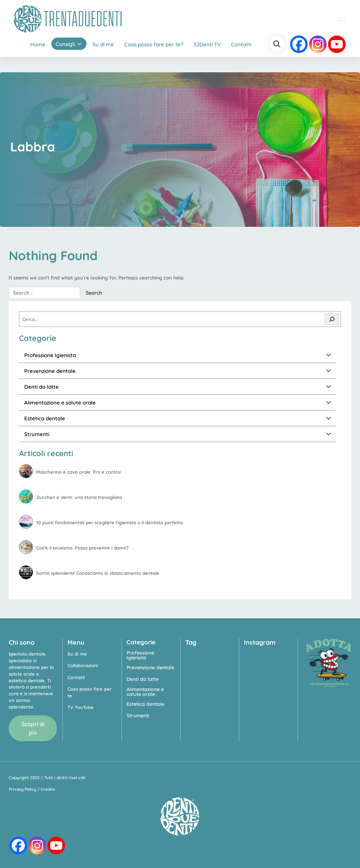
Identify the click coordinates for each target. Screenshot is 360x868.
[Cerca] (332, 319)
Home (38, 44)
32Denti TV (207, 44)
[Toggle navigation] (342, 19)
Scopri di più (33, 728)
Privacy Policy (22, 789)
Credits (48, 789)
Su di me (103, 44)
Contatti (241, 44)
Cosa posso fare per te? (154, 44)
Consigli (65, 44)
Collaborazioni (83, 665)
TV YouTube (81, 707)
